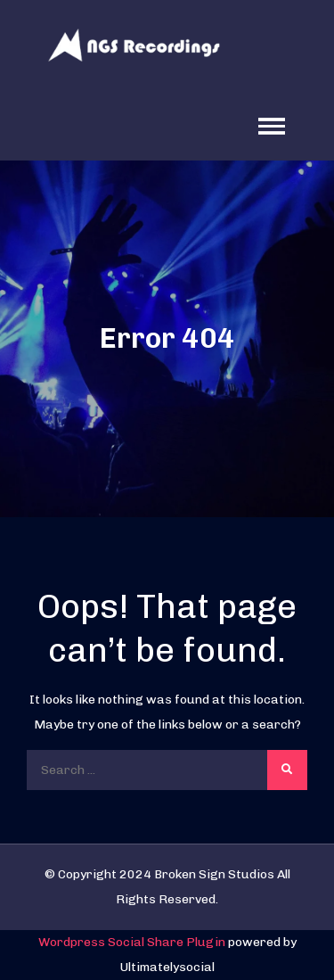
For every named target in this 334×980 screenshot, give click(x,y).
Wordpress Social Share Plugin (133, 942)
